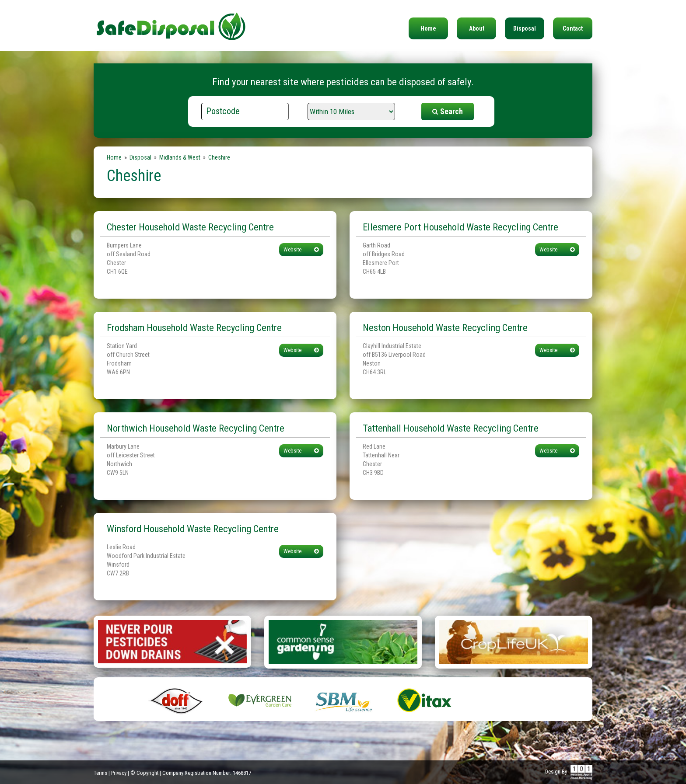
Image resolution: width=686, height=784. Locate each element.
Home (428, 28)
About (477, 28)
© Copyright (144, 773)
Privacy (119, 773)
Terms (100, 773)
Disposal (525, 28)
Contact (573, 28)
